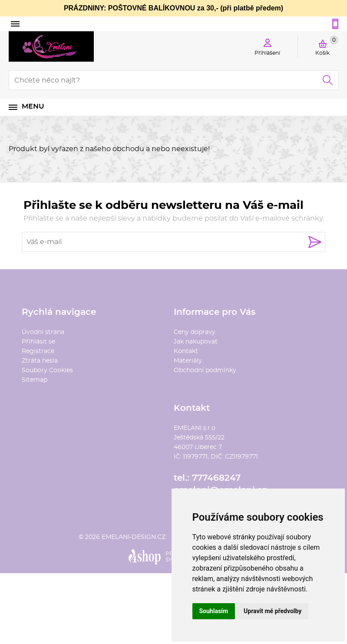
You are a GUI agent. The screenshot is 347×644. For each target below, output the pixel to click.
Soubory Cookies (47, 370)
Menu (33, 106)
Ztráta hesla (40, 361)
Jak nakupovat (196, 342)
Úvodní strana (43, 332)
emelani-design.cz (134, 537)
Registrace (38, 351)
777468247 (216, 478)
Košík (327, 46)
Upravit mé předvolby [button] (273, 611)
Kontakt (186, 351)
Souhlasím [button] (214, 611)
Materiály (188, 361)
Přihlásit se (38, 342)
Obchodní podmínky (205, 370)
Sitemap (35, 380)
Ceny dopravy (195, 332)
